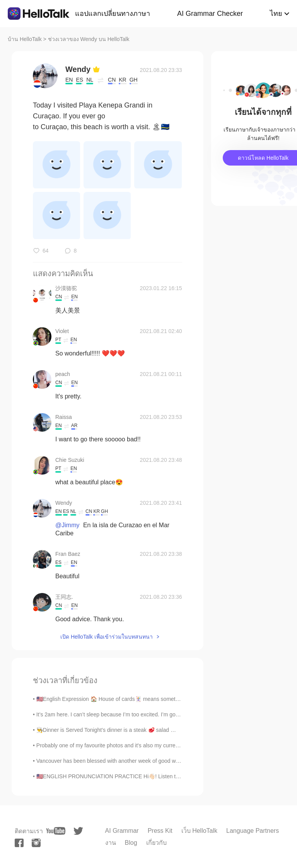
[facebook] (19, 843)
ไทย (276, 14)
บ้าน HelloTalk (25, 39)
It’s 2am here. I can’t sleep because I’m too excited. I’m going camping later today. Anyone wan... (152, 714)
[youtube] (56, 831)
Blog (131, 843)
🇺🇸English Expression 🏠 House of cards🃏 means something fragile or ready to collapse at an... (152, 699)
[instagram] (36, 843)
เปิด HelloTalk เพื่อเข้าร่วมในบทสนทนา (107, 637)
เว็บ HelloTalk (199, 831)
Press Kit (160, 831)
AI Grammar (122, 831)
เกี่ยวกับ (156, 843)
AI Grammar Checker (210, 14)
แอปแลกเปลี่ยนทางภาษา (113, 14)
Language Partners (253, 831)
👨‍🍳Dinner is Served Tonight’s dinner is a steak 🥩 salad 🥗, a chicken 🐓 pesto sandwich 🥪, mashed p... (163, 730)
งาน (111, 843)
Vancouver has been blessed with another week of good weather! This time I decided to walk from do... (159, 761)
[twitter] (78, 831)
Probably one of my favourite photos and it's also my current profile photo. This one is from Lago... (154, 745)
